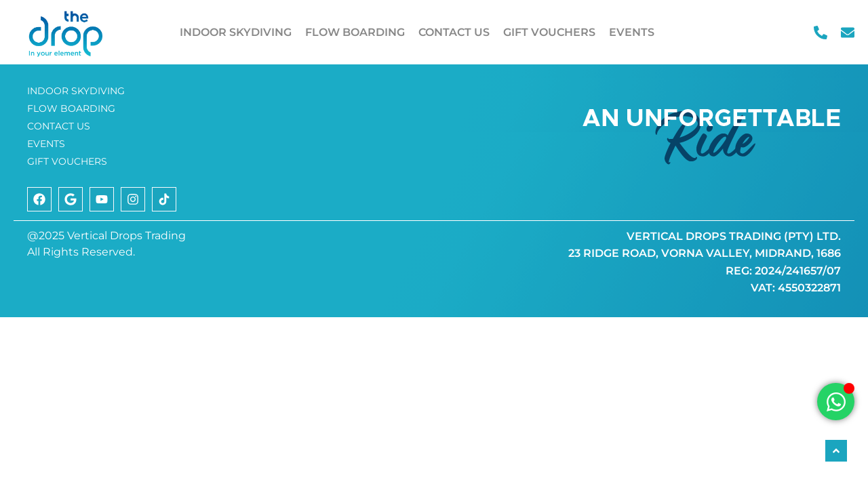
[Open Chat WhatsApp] (836, 402)
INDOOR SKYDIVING (236, 32)
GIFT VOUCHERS (549, 32)
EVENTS (632, 32)
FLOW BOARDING (355, 32)
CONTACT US (454, 32)
